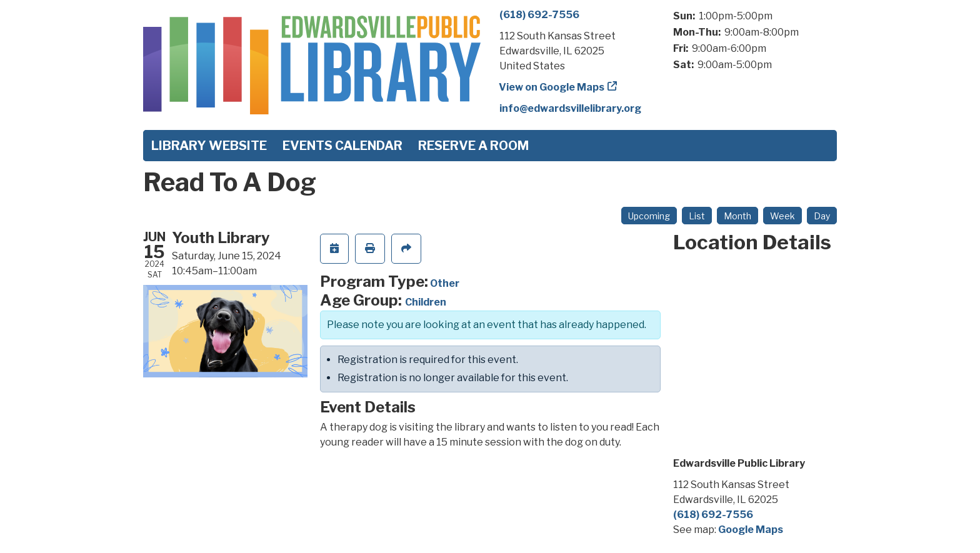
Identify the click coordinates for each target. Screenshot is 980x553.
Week (782, 216)
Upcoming (649, 216)
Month (737, 216)
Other (445, 283)
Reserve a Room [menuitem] (473, 146)
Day (822, 216)
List (697, 216)
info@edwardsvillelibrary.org (570, 108)
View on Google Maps (552, 87)
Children (426, 302)
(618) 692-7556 (539, 15)
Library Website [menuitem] (209, 146)
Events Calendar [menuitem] (342, 146)
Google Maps (751, 530)
